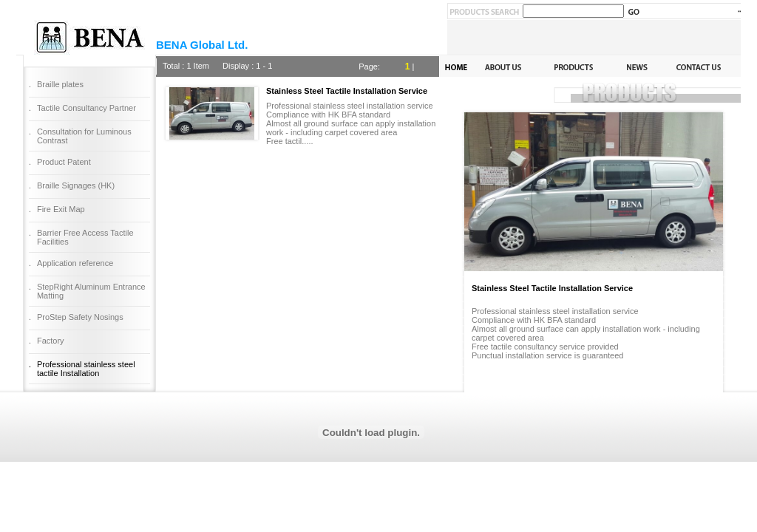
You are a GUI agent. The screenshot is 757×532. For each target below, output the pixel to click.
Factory (51, 341)
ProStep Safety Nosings (80, 317)
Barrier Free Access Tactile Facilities (85, 237)
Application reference (75, 263)
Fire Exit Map (61, 209)
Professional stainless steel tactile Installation (86, 369)
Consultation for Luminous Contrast (84, 136)
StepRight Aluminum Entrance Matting (91, 291)
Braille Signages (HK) (76, 185)
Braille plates (60, 84)
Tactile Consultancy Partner (86, 108)
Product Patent (64, 162)
